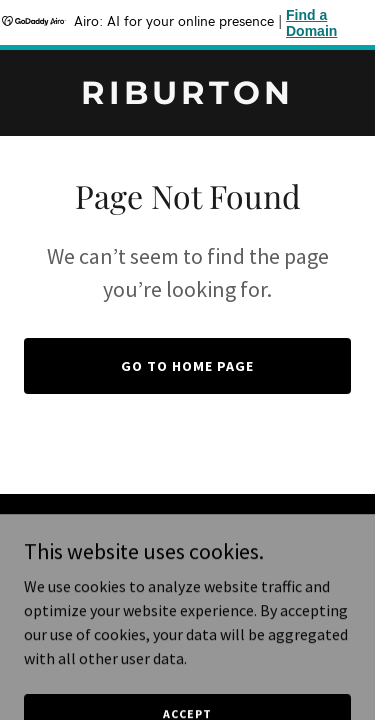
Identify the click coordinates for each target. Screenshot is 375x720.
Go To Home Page (187, 366)
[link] (187, 98)
